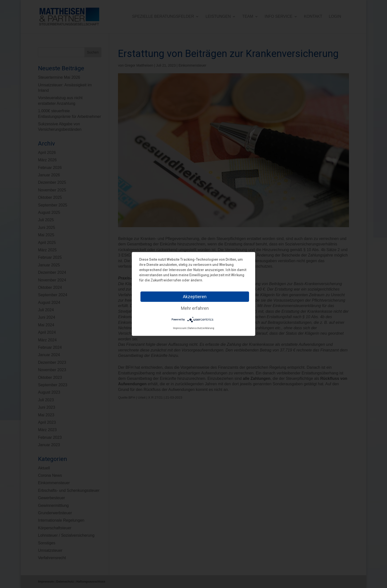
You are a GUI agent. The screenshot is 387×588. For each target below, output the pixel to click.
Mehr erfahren (195, 308)
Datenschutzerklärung (201, 328)
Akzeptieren (195, 297)
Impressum (180, 328)
